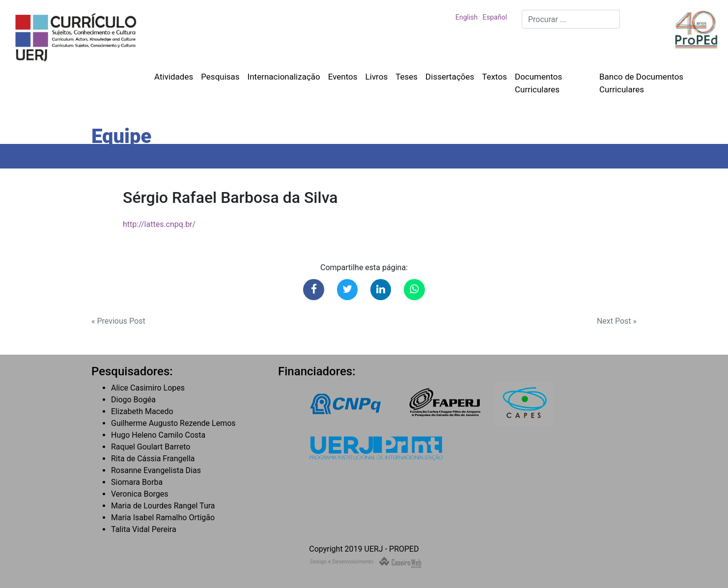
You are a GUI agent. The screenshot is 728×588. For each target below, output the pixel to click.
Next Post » (617, 321)
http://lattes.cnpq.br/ (159, 224)
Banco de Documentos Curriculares (641, 83)
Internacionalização (284, 77)
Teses (406, 77)
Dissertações (450, 77)
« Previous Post (118, 321)
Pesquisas (220, 77)
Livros (377, 77)
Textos (494, 77)
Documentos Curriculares (538, 83)
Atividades (174, 77)
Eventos (343, 77)
